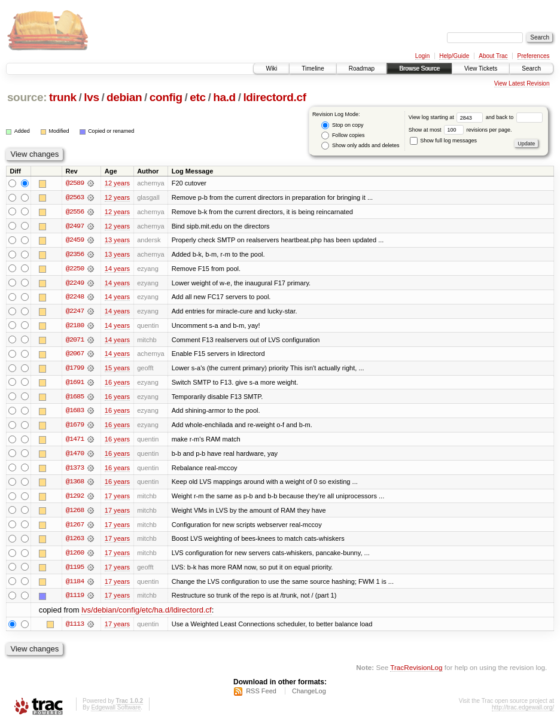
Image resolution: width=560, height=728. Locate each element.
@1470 (75, 456)
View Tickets (481, 68)
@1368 (75, 485)
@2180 (75, 327)
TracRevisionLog (416, 671)
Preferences (534, 56)
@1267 (75, 528)
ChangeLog (309, 696)
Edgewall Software (116, 712)
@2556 (75, 212)
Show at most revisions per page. (460, 130)
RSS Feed (261, 696)
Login (422, 56)
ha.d (224, 97)
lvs (91, 97)
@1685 (75, 398)
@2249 (75, 284)
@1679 (75, 427)
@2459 (75, 240)
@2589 (75, 183)
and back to (514, 117)
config (166, 97)
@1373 (75, 470)
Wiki (271, 68)
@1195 (75, 571)
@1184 (75, 585)
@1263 (75, 542)
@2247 (75, 312)
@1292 (75, 499)
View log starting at (447, 117)
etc (197, 97)
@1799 (75, 370)
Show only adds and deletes (360, 146)
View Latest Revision (522, 83)
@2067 (75, 355)
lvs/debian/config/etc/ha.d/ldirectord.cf (147, 614)
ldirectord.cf (274, 97)
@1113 (75, 628)
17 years (117, 499)
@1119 (75, 599)
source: (27, 97)
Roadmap (362, 68)
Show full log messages (443, 141)
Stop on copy (342, 125)
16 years (117, 384)
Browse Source (419, 68)
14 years (117, 269)
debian (124, 97)
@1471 (75, 441)
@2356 (75, 255)
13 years (117, 240)
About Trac (493, 56)
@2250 (75, 269)
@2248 (75, 298)
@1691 (75, 384)
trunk (63, 97)
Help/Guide (454, 56)
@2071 (75, 341)
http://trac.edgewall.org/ (523, 712)
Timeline (313, 68)
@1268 (75, 513)
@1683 (75, 413)
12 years (117, 183)
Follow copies (343, 135)
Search (531, 68)
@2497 (75, 226)
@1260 (75, 556)
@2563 (75, 197)
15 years (117, 370)
